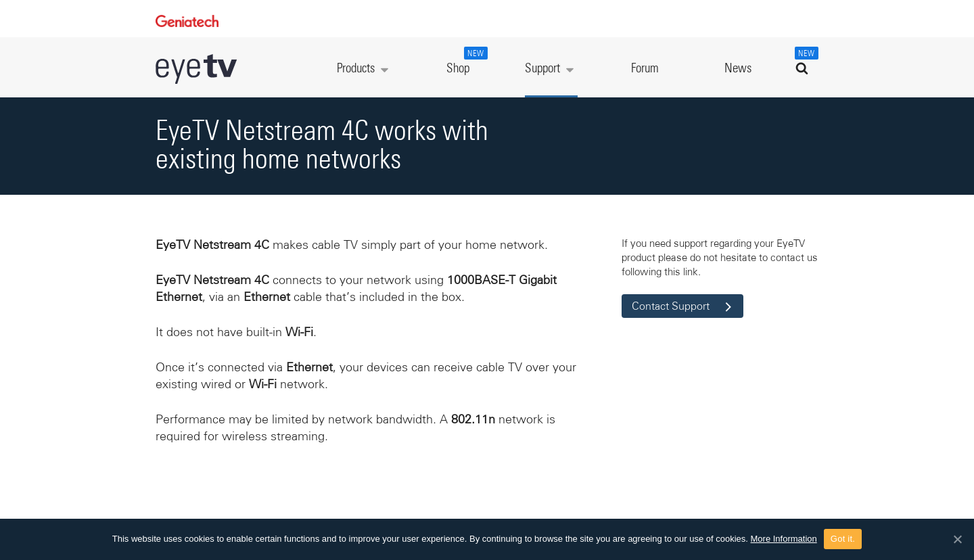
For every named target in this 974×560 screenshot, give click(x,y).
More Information (784, 539)
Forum (645, 69)
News (738, 69)
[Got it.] (957, 539)
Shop (465, 61)
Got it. (843, 539)
